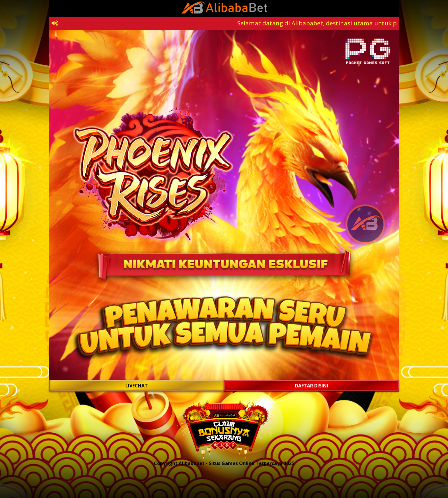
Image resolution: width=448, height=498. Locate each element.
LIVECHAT (137, 386)
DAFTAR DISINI (312, 386)
